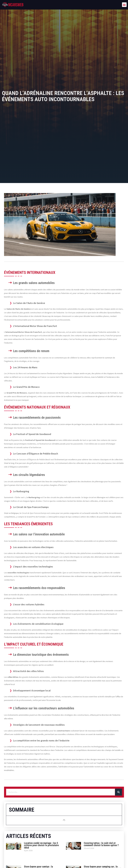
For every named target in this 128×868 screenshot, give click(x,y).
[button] (124, 5)
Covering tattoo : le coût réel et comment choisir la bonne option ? (101, 844)
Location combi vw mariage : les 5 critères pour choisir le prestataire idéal (41, 845)
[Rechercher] (119, 792)
